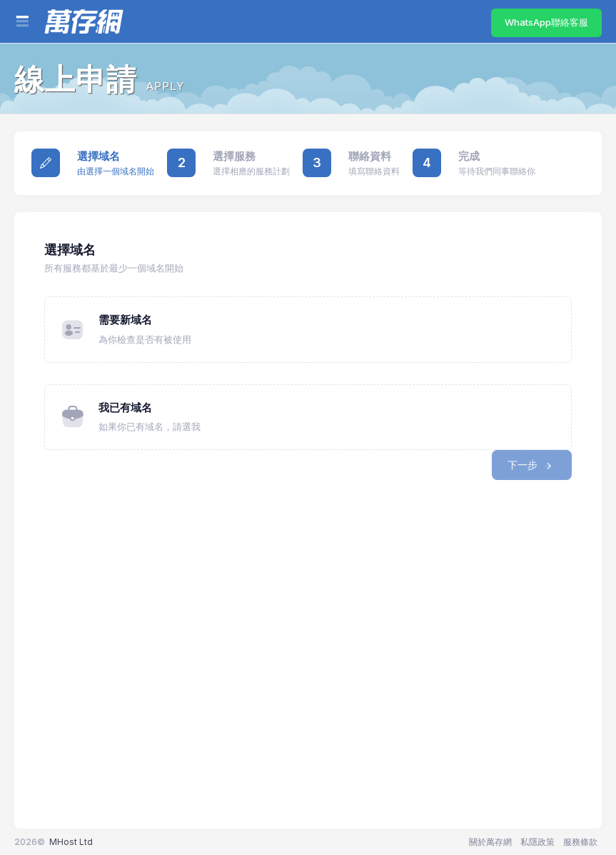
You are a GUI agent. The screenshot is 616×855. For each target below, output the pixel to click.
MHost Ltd (71, 842)
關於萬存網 (490, 842)
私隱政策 (537, 842)
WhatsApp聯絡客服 (546, 22)
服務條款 (580, 842)
